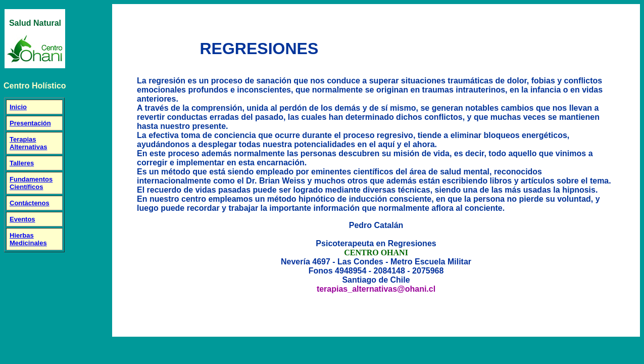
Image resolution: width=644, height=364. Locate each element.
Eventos (22, 219)
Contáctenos (30, 203)
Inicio (18, 107)
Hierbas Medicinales (28, 239)
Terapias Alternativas (28, 143)
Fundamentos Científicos (31, 183)
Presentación (30, 123)
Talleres (22, 163)
